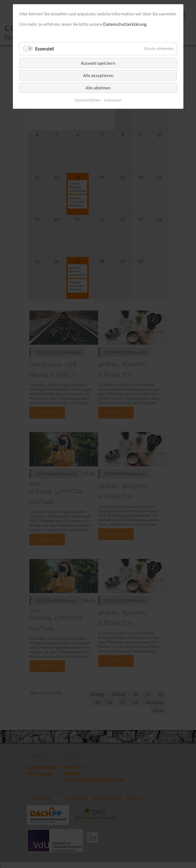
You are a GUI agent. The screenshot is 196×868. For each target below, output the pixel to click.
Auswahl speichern (98, 63)
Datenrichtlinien (87, 100)
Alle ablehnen (98, 88)
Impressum (113, 100)
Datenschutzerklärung (125, 24)
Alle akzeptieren (98, 75)
